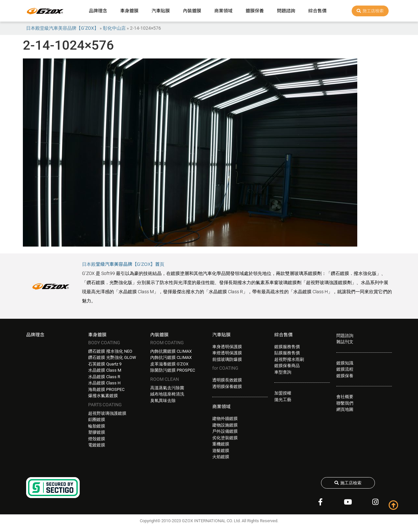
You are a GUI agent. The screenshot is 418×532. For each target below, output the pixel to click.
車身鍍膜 (129, 11)
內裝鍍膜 (192, 11)
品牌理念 (98, 11)
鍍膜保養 (255, 11)
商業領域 (223, 11)
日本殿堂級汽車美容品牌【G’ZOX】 (62, 28)
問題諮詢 (286, 11)
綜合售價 (317, 11)
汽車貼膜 (161, 11)
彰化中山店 (114, 28)
